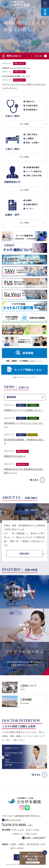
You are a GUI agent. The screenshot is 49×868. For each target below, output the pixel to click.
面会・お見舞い (33, 143)
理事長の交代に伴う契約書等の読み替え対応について (24, 471)
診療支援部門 (32, 204)
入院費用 (30, 139)
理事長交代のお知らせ (15, 456)
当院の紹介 (24, 554)
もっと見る (24, 124)
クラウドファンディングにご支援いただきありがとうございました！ (24, 86)
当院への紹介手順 (34, 176)
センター (30, 209)
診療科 (29, 200)
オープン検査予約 (34, 171)
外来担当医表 (32, 106)
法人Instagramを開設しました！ (16, 76)
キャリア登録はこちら (28, 370)
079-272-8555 (16, 825)
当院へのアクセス (13, 820)
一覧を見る (39, 56)
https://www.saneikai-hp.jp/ (24, 687)
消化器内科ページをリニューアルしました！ (24, 425)
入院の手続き (32, 134)
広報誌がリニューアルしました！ (16, 68)
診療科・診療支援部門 (35, 838)
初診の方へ (31, 102)
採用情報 (28, 353)
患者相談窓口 (32, 110)
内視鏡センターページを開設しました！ (24, 410)
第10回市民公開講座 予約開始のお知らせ (24, 441)
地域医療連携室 (33, 167)
